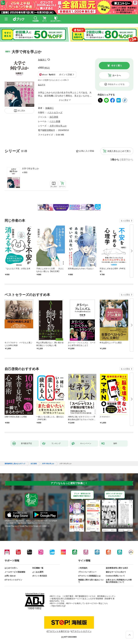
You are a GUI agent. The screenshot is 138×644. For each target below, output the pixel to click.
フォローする (49, 60)
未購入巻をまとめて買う (119, 151)
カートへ (117, 75)
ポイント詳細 (65, 74)
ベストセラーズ (55, 112)
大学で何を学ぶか (30, 169)
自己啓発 (54, 117)
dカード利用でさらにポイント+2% (52, 80)
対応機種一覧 (38, 568)
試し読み (21, 111)
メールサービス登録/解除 (15, 572)
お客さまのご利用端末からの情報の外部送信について (119, 581)
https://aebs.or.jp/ (59, 606)
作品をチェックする (116, 84)
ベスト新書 (55, 121)
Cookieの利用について (115, 576)
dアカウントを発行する (58, 631)
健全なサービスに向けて (116, 572)
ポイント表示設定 (40, 576)
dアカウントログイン (13, 580)
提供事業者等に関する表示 (117, 568)
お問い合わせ (10, 576)
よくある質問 (38, 572)
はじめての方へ (11, 568)
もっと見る (125, 221)
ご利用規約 (83, 568)
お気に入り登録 (87, 151)
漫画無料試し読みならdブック (15, 464)
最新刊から (127, 160)
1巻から (115, 160)
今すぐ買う (117, 66)
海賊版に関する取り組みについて (91, 581)
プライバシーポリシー (87, 572)
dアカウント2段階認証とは (89, 576)
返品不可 (42, 85)
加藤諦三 (42, 60)
